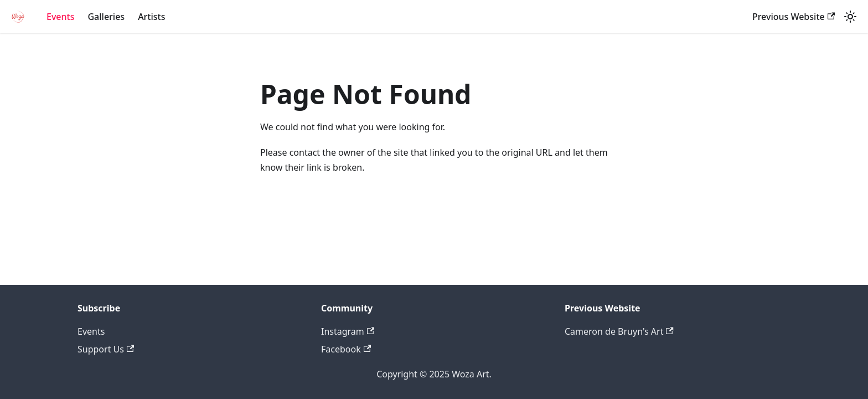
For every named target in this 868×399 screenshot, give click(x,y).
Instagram (348, 331)
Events (60, 17)
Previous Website (794, 17)
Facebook (346, 349)
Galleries (106, 17)
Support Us (106, 349)
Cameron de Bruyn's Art (619, 331)
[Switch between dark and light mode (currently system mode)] (850, 17)
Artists (151, 17)
